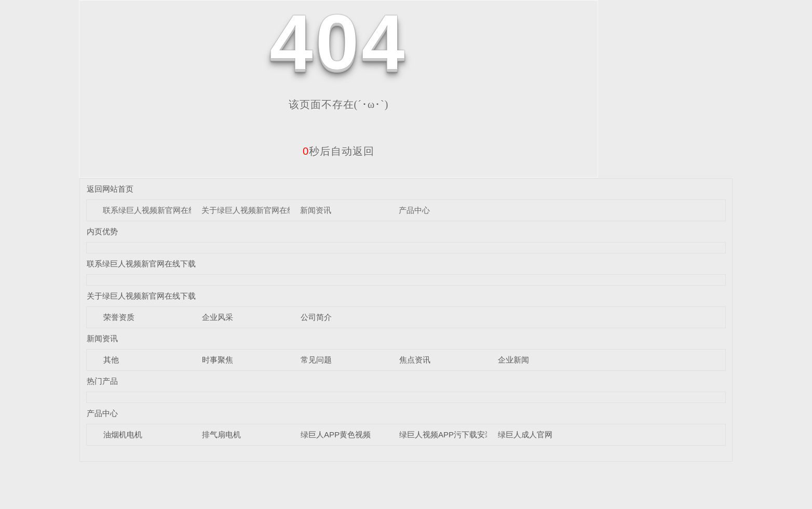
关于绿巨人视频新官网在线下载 (256, 210)
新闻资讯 (316, 210)
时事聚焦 (218, 360)
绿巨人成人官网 (525, 434)
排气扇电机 (221, 434)
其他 (111, 360)
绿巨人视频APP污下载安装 (446, 434)
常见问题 (316, 360)
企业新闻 (513, 360)
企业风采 (218, 317)
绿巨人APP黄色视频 (336, 434)
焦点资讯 (415, 360)
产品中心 (414, 210)
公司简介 (316, 317)
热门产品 (102, 381)
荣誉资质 (119, 317)
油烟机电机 (123, 434)
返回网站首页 (110, 189)
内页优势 (102, 231)
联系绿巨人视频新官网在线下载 (157, 210)
